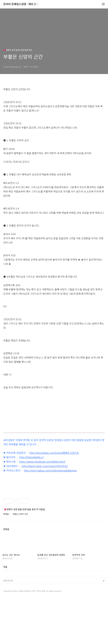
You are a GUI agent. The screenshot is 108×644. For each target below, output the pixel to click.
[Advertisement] (54, 512)
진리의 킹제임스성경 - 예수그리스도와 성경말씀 (21, 4)
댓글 (5, 613)
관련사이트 (8, 626)
